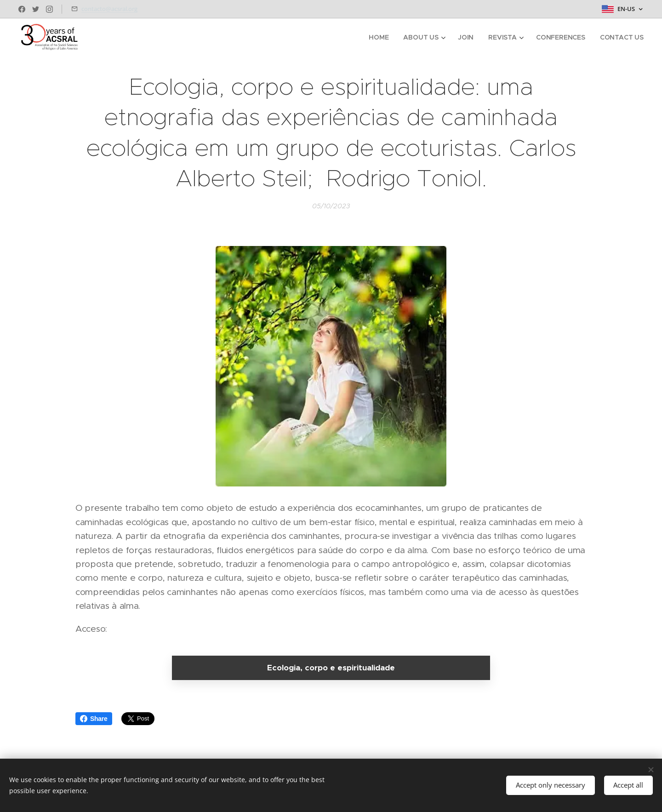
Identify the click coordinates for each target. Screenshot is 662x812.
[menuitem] (379, 37)
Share (94, 719)
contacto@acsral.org (109, 9)
